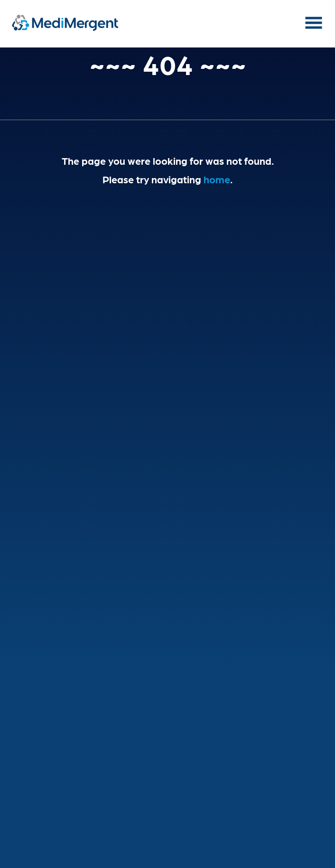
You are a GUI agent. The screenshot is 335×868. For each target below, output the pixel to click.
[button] (314, 28)
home (217, 179)
